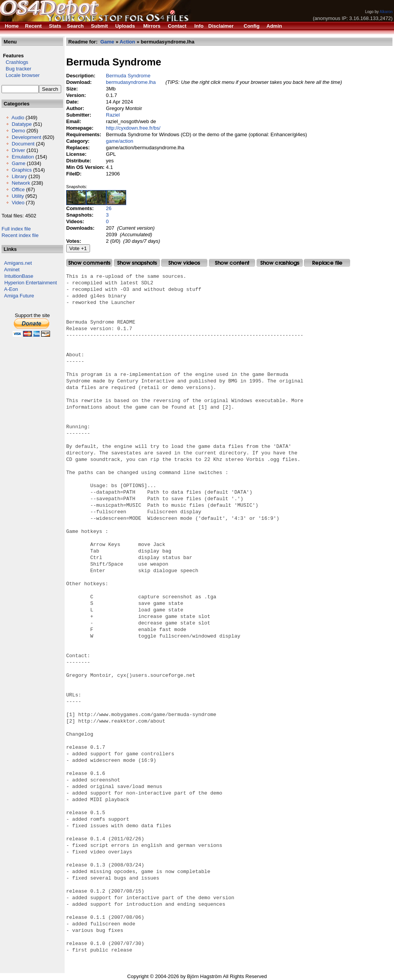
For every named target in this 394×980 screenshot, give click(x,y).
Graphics (22, 170)
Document (23, 144)
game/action (119, 141)
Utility (18, 196)
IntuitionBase (19, 276)
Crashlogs (15, 62)
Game (18, 163)
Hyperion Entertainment (31, 283)
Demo (18, 131)
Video (18, 203)
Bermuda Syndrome (128, 76)
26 (109, 208)
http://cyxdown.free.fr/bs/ (133, 128)
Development (26, 137)
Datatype (22, 124)
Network (21, 183)
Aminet (12, 270)
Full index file (16, 229)
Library (19, 176)
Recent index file (20, 235)
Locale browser (21, 75)
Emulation (23, 157)
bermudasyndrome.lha (131, 82)
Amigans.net (18, 263)
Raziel (113, 115)
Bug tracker (16, 69)
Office (18, 189)
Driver (18, 150)
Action (127, 42)
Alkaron (386, 12)
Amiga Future (19, 296)
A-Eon (11, 289)
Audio (18, 118)
